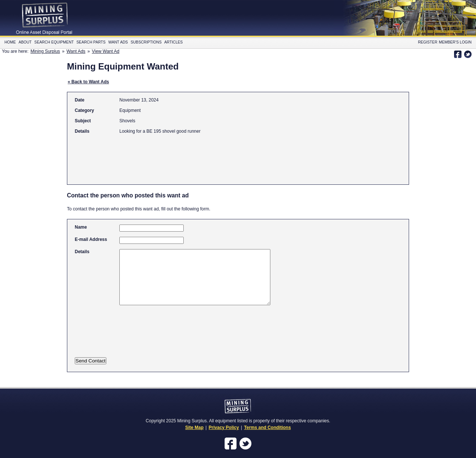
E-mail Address (91, 239)
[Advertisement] (210, 156)
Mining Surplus (45, 51)
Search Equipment (54, 42)
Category (84, 110)
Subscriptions (146, 42)
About (25, 42)
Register (428, 42)
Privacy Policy (224, 428)
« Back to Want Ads (88, 82)
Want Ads (118, 42)
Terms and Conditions (267, 428)
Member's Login (455, 42)
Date (80, 100)
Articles (174, 42)
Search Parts (91, 42)
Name (81, 227)
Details (82, 131)
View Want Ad (106, 51)
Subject (83, 121)
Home (10, 42)
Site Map (194, 428)
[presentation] (148, 336)
